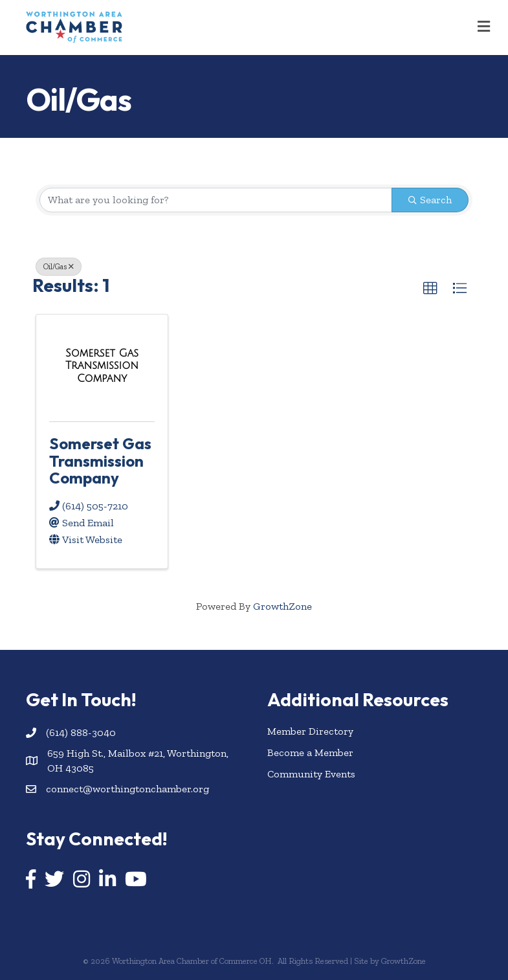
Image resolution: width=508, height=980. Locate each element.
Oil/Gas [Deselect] (59, 267)
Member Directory (310, 731)
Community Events (311, 774)
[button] (430, 289)
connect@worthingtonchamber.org (127, 789)
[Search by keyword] (216, 200)
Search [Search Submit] (430, 200)
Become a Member (310, 752)
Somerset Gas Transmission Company (100, 461)
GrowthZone (282, 606)
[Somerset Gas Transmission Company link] (102, 366)
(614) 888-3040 (81, 732)
